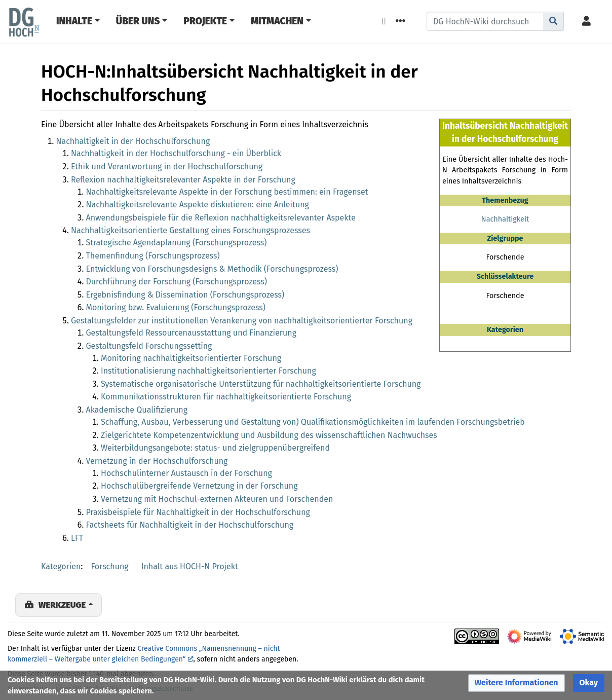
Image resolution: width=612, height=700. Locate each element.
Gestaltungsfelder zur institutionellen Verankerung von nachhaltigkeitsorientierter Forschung (242, 321)
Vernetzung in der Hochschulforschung (157, 461)
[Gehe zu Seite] (553, 21)
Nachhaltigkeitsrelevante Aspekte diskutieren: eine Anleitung (198, 205)
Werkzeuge (62, 605)
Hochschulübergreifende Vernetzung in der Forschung (199, 486)
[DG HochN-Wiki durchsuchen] (485, 21)
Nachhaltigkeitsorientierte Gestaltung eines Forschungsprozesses (190, 230)
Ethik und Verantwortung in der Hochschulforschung (167, 167)
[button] (517, 683)
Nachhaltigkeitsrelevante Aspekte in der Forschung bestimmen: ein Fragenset (227, 192)
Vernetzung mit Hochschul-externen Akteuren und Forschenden (217, 499)
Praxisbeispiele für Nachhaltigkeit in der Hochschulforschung (198, 512)
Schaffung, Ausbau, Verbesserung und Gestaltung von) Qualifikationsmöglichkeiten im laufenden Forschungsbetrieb (313, 422)
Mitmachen (277, 21)
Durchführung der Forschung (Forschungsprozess (175, 282)
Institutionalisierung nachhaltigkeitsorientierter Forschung (208, 371)
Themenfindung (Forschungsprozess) (153, 256)
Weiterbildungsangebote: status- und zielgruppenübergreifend (215, 448)
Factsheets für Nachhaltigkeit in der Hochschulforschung (190, 525)
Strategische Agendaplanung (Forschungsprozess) (177, 243)
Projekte (205, 21)
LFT (77, 538)
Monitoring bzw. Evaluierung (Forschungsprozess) (176, 307)
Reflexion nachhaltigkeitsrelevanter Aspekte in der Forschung (183, 180)
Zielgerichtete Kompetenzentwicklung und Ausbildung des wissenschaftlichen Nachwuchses (269, 435)
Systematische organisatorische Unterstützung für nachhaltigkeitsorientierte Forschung (261, 384)
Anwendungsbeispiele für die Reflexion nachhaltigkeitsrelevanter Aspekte (221, 218)
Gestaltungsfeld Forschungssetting (149, 346)
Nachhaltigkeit (505, 219)
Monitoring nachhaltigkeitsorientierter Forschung (191, 358)
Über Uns (138, 21)
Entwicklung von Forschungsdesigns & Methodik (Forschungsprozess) (212, 269)
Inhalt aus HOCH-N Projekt (190, 566)
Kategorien (61, 566)
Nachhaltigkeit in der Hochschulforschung (133, 141)
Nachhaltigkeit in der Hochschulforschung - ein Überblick (176, 153)
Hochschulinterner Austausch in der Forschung (186, 473)
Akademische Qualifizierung (137, 410)
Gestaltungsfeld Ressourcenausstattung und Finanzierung (192, 333)
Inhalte (74, 21)
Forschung (110, 566)
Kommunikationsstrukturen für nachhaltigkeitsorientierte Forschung (226, 397)
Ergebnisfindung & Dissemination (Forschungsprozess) (185, 295)
